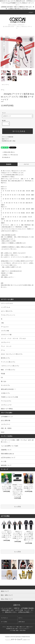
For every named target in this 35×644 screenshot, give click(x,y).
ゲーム (7, 85)
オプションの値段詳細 (7, 137)
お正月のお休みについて (8, 458)
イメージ (26, 164)
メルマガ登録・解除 (14, 630)
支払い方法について (11, 627)
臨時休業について (6, 465)
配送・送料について (21, 627)
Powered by (17, 640)
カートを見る (4, 622)
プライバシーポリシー (24, 629)
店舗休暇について (6, 450)
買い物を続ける (5, 157)
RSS (21, 630)
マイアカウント (5, 618)
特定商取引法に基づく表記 (9, 141)
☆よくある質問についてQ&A (10, 446)
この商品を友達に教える (7, 152)
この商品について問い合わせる (9, 155)
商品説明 (9, 164)
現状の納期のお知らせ (7, 454)
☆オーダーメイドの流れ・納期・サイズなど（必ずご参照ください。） (17, 441)
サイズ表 (4, 461)
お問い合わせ (22, 622)
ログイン (21, 618)
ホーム (3, 85)
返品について (5, 139)
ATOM (24, 630)
